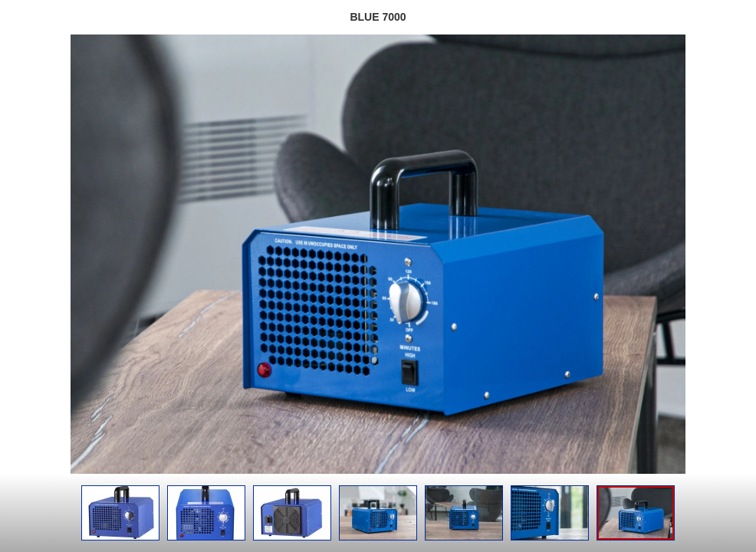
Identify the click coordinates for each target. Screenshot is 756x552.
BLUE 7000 (378, 17)
